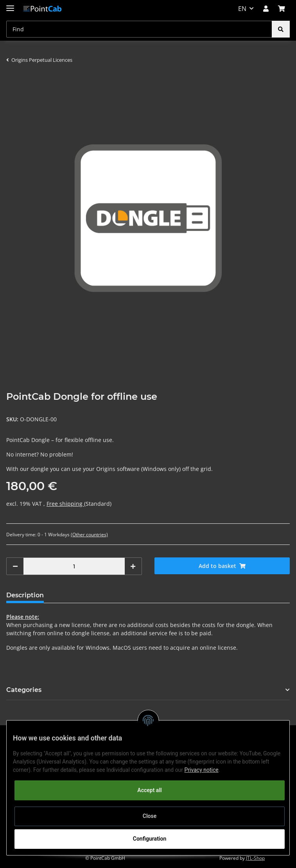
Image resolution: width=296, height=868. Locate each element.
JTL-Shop (255, 858)
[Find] (139, 29)
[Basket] (282, 9)
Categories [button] (24, 690)
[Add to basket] (222, 566)
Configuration (150, 839)
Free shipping (65, 504)
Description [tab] (25, 595)
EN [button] (242, 9)
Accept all (149, 790)
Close (150, 816)
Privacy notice (202, 770)
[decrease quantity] (15, 566)
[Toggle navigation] (10, 5)
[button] (266, 9)
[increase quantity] (133, 566)
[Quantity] (74, 566)
